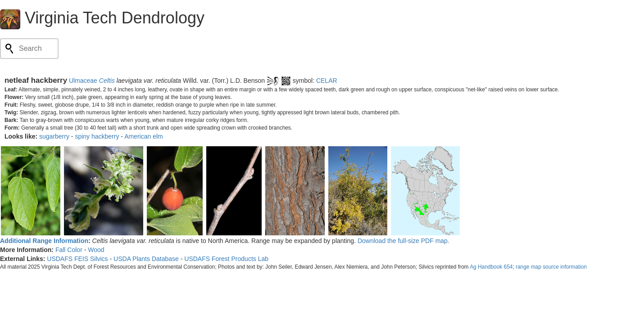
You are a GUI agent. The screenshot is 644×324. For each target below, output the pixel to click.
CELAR (327, 81)
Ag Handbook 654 (491, 267)
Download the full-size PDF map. (404, 241)
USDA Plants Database (146, 259)
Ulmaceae (83, 81)
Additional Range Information (44, 241)
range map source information (551, 267)
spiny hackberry (97, 136)
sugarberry (54, 136)
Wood (96, 250)
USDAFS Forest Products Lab (226, 259)
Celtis (107, 81)
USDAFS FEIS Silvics (77, 259)
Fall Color (69, 250)
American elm (144, 136)
